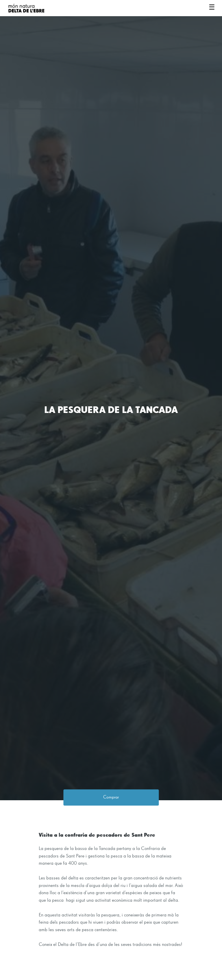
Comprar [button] (111, 797)
